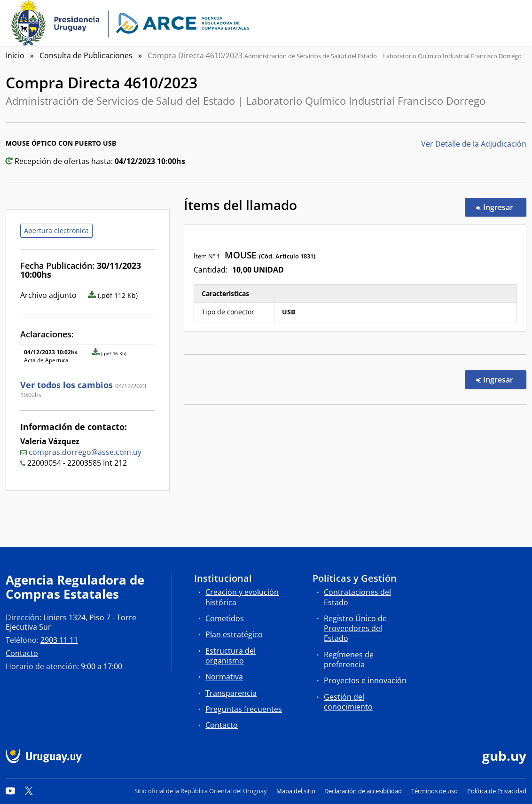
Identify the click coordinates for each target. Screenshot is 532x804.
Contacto (22, 653)
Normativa (224, 677)
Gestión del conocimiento (348, 702)
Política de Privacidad (497, 791)
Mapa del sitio (296, 791)
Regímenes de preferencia (349, 660)
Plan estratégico (234, 634)
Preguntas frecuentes (244, 709)
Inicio (15, 55)
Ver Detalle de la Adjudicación (474, 144)
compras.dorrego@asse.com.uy (85, 452)
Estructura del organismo (231, 656)
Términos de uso (434, 791)
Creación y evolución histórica (242, 597)
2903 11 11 (59, 640)
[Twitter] (29, 791)
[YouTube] (10, 791)
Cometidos (225, 618)
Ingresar (501, 207)
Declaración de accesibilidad (363, 791)
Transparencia (231, 693)
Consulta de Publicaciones (86, 55)
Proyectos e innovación (365, 680)
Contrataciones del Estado (357, 597)
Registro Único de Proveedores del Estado (355, 628)
